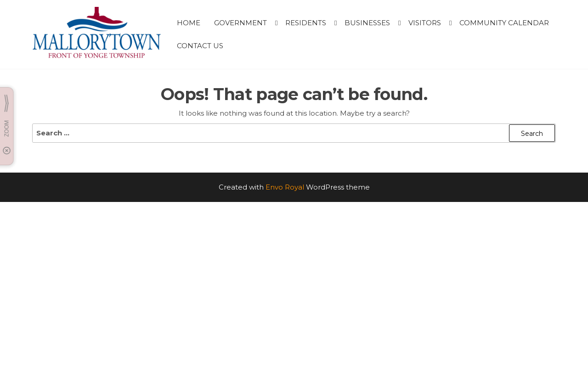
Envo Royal (285, 187)
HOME (189, 23)
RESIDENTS (306, 23)
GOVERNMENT (240, 23)
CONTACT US (200, 46)
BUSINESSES (367, 23)
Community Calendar (504, 23)
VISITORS (425, 23)
